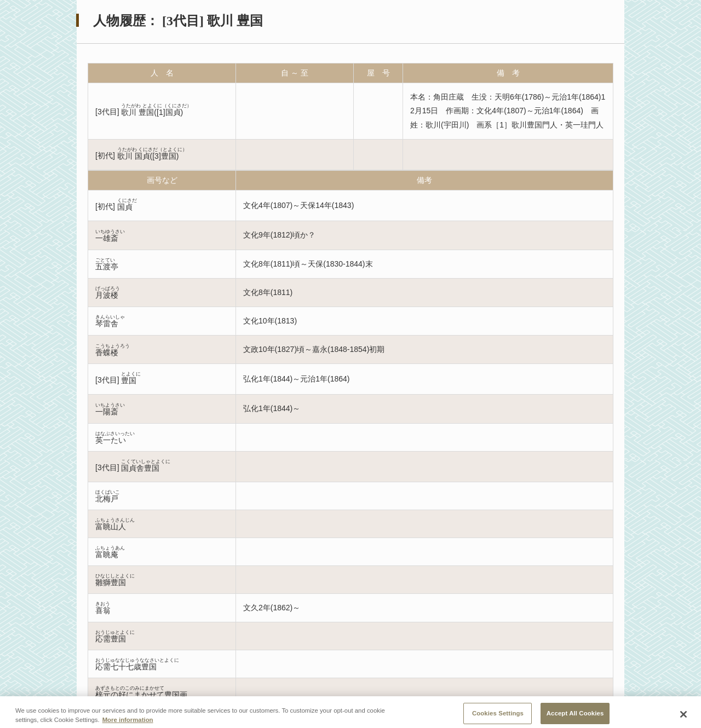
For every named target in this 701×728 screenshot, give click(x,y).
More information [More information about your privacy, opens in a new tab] (128, 724)
